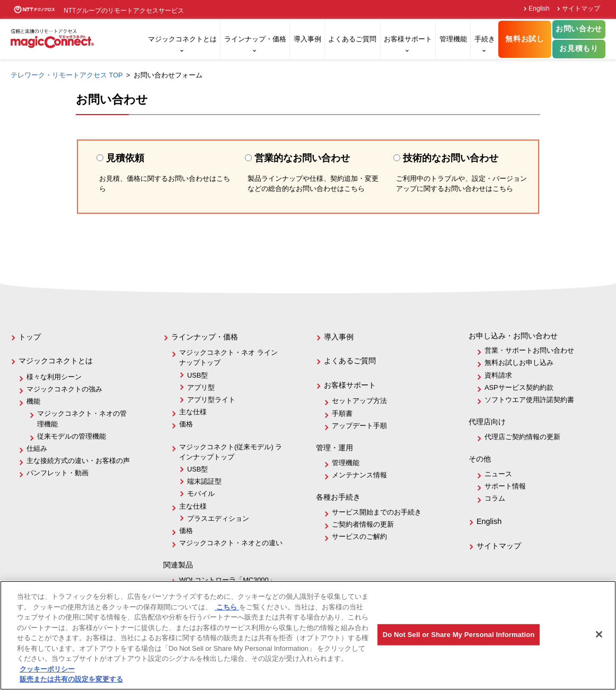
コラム (495, 498)
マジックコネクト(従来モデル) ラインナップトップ (231, 452)
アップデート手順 (359, 426)
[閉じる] (599, 634)
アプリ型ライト (211, 400)
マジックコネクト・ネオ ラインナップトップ (228, 357)
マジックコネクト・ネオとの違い (231, 543)
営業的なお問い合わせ (297, 158)
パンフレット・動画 (58, 473)
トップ (30, 337)
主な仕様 (193, 412)
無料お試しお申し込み (519, 363)
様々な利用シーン (54, 377)
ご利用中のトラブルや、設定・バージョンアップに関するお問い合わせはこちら (461, 184)
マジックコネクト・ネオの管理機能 (82, 418)
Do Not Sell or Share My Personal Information (459, 635)
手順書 (342, 413)
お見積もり (579, 49)
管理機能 (453, 39)
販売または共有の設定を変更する (71, 679)
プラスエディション (218, 518)
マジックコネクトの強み (64, 389)
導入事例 (307, 39)
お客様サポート (408, 39)
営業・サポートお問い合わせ (529, 350)
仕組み (37, 448)
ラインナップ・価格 (255, 39)
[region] (308, 635)
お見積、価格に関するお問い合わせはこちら (165, 184)
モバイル (201, 494)
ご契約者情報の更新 (363, 524)
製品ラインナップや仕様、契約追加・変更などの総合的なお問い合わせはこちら (313, 184)
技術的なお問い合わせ (446, 158)
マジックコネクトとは (182, 39)
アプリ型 (201, 387)
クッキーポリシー (47, 669)
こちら (227, 607)
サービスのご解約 (359, 536)
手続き (485, 39)
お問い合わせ (579, 29)
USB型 (197, 375)
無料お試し (525, 39)
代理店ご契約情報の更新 (522, 437)
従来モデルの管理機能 (72, 436)
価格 (186, 424)
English (539, 8)
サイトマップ (581, 8)
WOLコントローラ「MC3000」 (227, 580)
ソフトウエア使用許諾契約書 (529, 400)
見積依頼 (130, 158)
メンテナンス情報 (359, 475)
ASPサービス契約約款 (519, 387)
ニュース (498, 474)
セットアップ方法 (359, 401)
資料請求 (498, 375)
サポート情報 (505, 486)
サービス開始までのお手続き (377, 512)
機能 (33, 401)
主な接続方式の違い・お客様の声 (78, 461)
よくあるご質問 (352, 39)
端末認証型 (204, 481)
